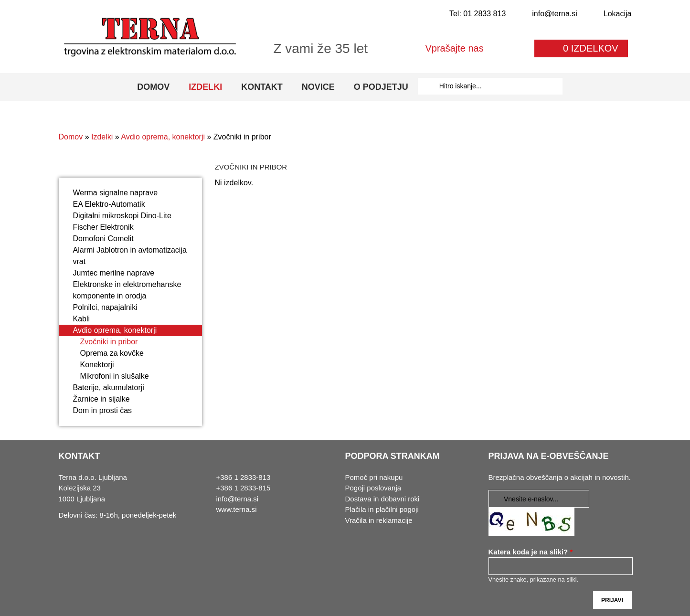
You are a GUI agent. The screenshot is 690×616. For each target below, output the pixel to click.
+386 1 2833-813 (244, 477)
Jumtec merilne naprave (114, 273)
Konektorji (97, 365)
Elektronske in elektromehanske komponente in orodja (127, 290)
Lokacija (618, 14)
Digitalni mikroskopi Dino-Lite (122, 216)
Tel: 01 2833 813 (478, 14)
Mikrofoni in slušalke (115, 376)
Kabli (82, 319)
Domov (153, 87)
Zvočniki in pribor (109, 342)
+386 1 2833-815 (244, 488)
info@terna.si (555, 14)
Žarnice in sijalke (101, 399)
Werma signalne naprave (116, 193)
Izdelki (205, 87)
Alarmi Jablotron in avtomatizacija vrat (130, 256)
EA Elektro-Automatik (109, 204)
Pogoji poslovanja (373, 488)
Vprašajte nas (454, 48)
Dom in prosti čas (103, 410)
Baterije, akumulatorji (109, 388)
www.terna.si (237, 509)
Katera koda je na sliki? (531, 552)
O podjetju (381, 87)
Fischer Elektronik (103, 227)
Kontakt (262, 87)
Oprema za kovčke (112, 353)
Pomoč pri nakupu (374, 477)
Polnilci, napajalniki (105, 307)
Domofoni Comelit (103, 239)
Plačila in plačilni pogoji (382, 509)
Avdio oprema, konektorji (163, 137)
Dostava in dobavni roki (382, 499)
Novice (318, 87)
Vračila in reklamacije (379, 520)
